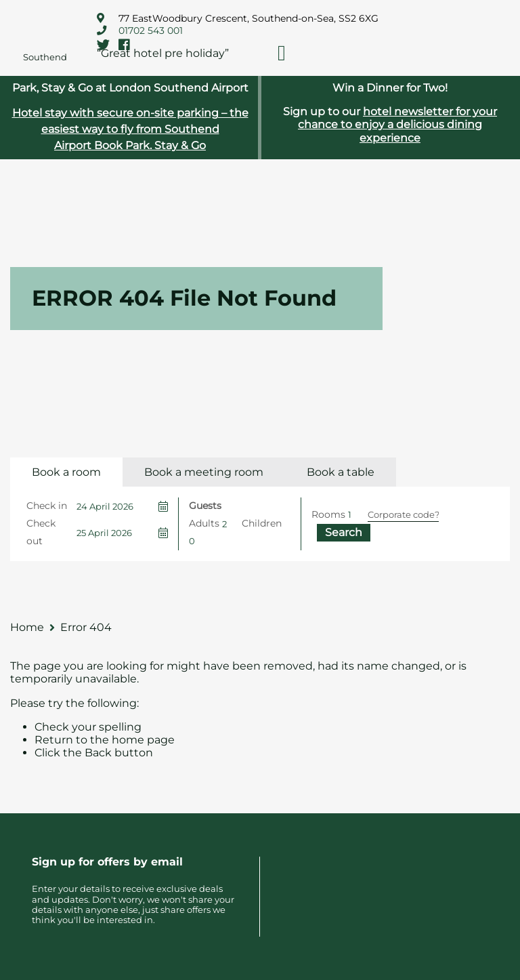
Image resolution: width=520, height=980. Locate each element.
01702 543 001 (151, 30)
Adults (204, 523)
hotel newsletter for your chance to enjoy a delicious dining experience (397, 124)
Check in (47, 506)
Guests (205, 506)
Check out (41, 532)
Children (262, 523)
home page (143, 740)
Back (98, 753)
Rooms (328, 514)
